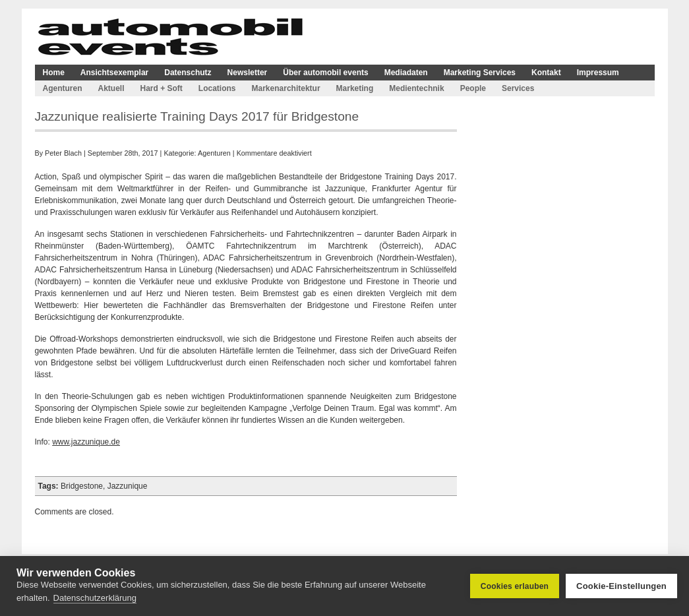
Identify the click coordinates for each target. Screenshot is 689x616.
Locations (217, 88)
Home (54, 73)
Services (518, 88)
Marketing (355, 88)
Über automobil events (325, 73)
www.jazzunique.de (86, 442)
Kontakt (546, 73)
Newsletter (248, 73)
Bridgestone (82, 486)
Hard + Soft (162, 88)
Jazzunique (128, 486)
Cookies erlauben (515, 586)
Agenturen (63, 88)
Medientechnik (416, 88)
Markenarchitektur (286, 88)
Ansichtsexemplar (114, 73)
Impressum (598, 73)
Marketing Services (480, 73)
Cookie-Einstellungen (621, 586)
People (473, 88)
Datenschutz (188, 73)
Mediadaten (406, 73)
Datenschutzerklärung (95, 598)
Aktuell (111, 88)
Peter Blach (63, 153)
